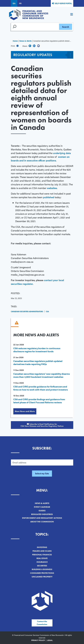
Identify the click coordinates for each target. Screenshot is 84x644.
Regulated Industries (42, 514)
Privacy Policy (38, 640)
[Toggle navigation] (72, 15)
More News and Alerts (25, 411)
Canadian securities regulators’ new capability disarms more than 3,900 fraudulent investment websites (42, 375)
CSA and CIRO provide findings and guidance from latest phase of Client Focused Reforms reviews (39, 401)
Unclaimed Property (42, 577)
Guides (42, 511)
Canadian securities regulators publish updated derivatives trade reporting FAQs (38, 363)
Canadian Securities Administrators (27, 312)
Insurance (42, 562)
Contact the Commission (42, 623)
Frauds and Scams (42, 551)
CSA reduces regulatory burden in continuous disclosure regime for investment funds (37, 350)
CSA (47, 312)
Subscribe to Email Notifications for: (42, 425)
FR (20, 3)
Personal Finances (42, 555)
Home (15, 41)
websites (52, 188)
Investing (42, 547)
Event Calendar (42, 507)
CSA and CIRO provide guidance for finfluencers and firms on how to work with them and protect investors (41, 388)
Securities (42, 566)
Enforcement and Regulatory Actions (42, 518)
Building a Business (42, 569)
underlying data (62, 153)
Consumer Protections (42, 573)
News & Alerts (25, 41)
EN (14, 3)
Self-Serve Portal (63, 3)
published (49, 197)
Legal (50, 640)
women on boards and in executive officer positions (40, 159)
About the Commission (42, 522)
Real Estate (42, 558)
